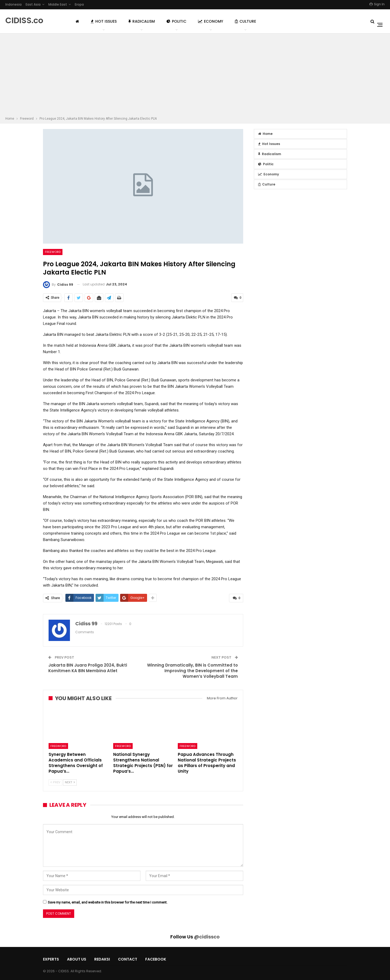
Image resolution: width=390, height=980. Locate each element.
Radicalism (142, 21)
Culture (245, 21)
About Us (77, 959)
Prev (55, 782)
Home (265, 134)
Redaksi (102, 959)
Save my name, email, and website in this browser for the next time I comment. (108, 902)
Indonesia (13, 4)
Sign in (377, 4)
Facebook (156, 959)
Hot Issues (104, 21)
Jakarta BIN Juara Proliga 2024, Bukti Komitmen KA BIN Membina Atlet (88, 667)
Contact (128, 959)
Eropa (79, 4)
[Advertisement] (195, 76)
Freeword (53, 252)
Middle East (58, 4)
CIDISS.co (24, 21)
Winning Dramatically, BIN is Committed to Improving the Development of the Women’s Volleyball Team (192, 670)
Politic (176, 21)
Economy (211, 21)
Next (70, 782)
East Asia (33, 4)
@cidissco (207, 936)
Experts (51, 959)
